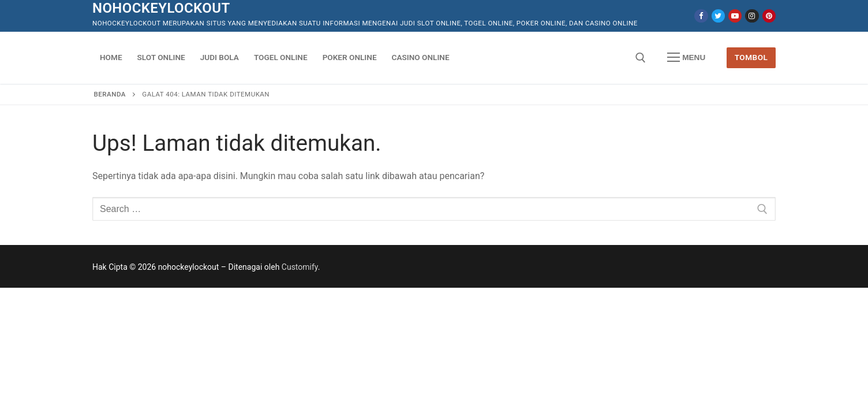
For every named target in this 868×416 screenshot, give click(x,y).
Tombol (751, 57)
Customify (300, 267)
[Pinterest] (769, 16)
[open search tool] (641, 58)
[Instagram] (752, 16)
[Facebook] (701, 16)
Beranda (110, 94)
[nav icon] (686, 58)
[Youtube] (735, 16)
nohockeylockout (161, 8)
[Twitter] (718, 16)
